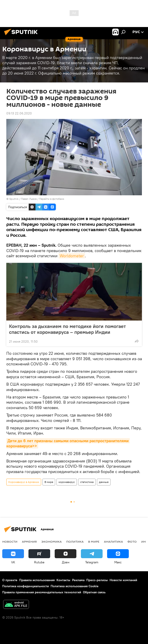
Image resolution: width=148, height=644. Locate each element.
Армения (29, 542)
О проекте (10, 580)
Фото (132, 542)
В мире (49, 482)
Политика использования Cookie (75, 586)
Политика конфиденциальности (26, 586)
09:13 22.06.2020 (19, 113)
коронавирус (67, 482)
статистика (87, 482)
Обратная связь (94, 592)
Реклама (78, 580)
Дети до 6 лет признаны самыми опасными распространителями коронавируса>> (68, 443)
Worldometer (72, 256)
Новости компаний (123, 580)
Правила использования (37, 580)
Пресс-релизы (97, 580)
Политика (75, 542)
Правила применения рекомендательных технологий (42, 592)
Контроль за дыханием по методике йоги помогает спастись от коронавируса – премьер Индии (67, 329)
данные (104, 482)
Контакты (63, 580)
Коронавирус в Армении (24, 482)
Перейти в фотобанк (52, 199)
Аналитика (113, 542)
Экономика (52, 542)
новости (10, 542)
